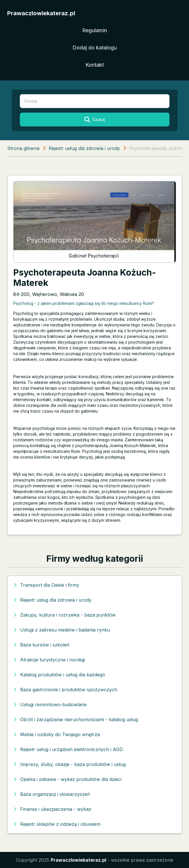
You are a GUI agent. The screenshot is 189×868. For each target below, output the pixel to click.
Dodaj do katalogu (95, 48)
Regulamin (95, 30)
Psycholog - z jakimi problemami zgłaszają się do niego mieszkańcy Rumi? (84, 303)
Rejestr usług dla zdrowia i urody (84, 148)
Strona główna (23, 148)
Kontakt (95, 65)
